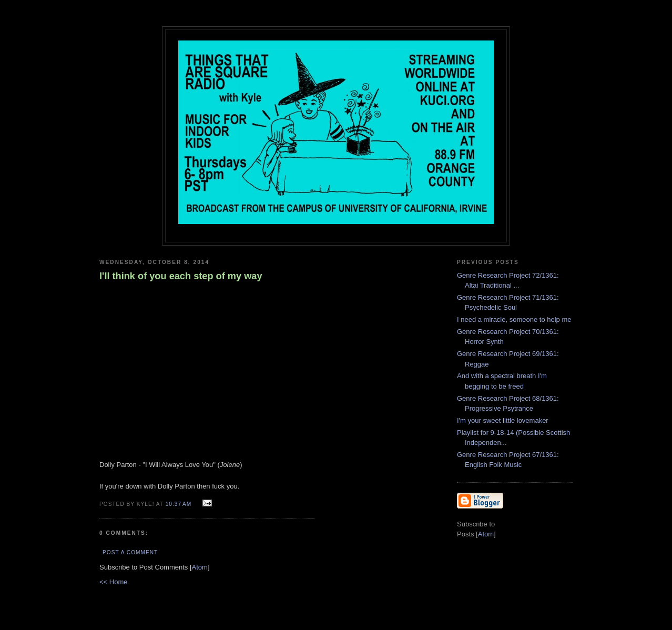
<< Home (113, 582)
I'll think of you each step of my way (181, 276)
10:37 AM (180, 504)
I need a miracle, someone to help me (514, 319)
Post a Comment (130, 552)
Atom (200, 567)
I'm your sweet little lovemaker (503, 420)
